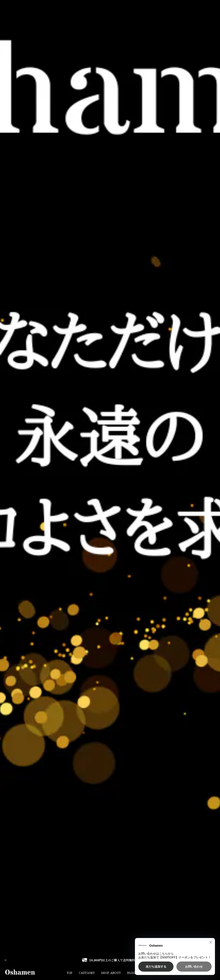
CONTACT (149, 973)
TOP (70, 973)
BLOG (131, 973)
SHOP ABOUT (111, 973)
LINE (166, 973)
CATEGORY (87, 973)
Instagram (183, 973)
